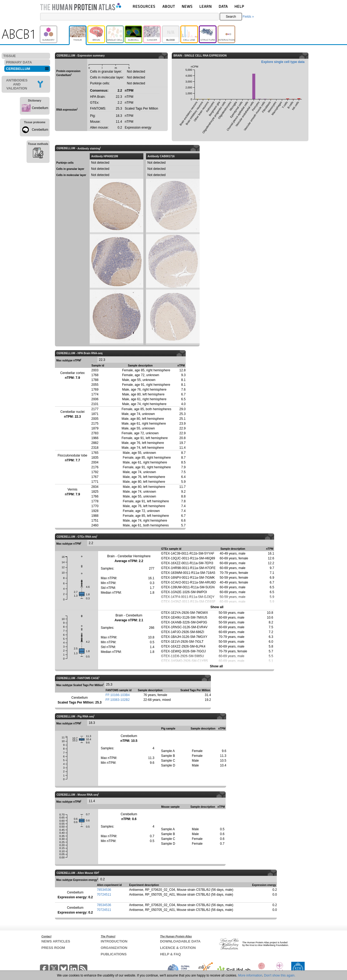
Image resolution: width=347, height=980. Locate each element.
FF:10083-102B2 (118, 700)
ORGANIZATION (114, 948)
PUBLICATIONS (114, 954)
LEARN (206, 6)
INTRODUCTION (114, 941)
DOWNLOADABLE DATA (180, 941)
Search (231, 17)
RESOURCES (144, 6)
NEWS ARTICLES (56, 941)
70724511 (104, 895)
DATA (223, 6)
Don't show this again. (280, 975)
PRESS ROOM (53, 948)
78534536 (104, 890)
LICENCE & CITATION (178, 948)
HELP (239, 6)
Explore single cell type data (283, 62)
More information (250, 975)
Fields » (248, 17)
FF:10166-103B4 (118, 695)
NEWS (187, 6)
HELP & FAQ (170, 954)
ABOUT (169, 6)
